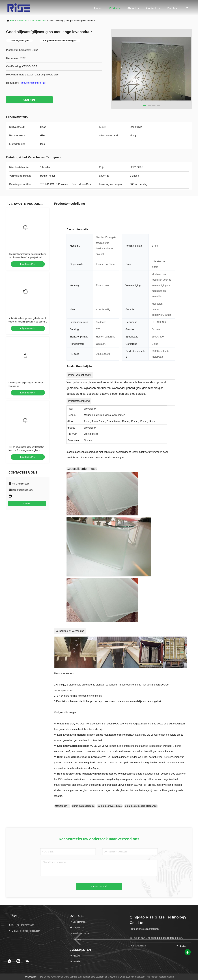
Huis (12, 21)
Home (98, 8)
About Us (133, 8)
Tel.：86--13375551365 (21, 925)
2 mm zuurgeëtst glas (83, 806)
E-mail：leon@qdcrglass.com (24, 931)
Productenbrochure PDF (33, 83)
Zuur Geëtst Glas (38, 21)
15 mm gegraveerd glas (110, 806)
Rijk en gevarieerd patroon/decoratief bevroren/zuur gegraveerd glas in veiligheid (26, 450)
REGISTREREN (182, 946)
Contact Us (153, 8)
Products (114, 8)
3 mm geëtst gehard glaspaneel (141, 806)
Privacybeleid (30, 977)
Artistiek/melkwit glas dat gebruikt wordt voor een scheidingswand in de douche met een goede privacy (27, 322)
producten (22, 21)
